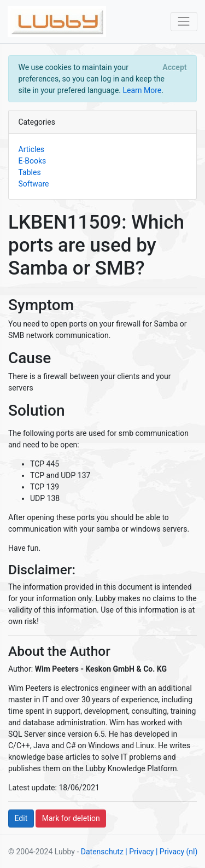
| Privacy (139, 852)
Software (34, 184)
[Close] (175, 67)
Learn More (142, 90)
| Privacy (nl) (177, 852)
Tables (30, 172)
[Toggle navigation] (184, 22)
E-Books (33, 161)
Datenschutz (102, 852)
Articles (32, 149)
